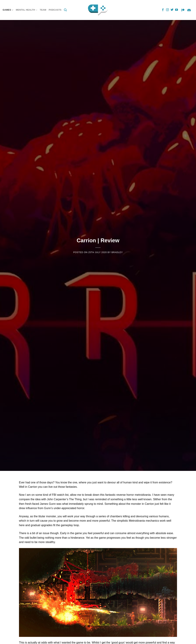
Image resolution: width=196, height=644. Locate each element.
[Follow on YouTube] (176, 10)
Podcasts (55, 10)
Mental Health (27, 10)
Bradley (117, 252)
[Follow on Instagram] (167, 10)
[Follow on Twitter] (172, 10)
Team (43, 10)
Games (8, 10)
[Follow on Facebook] (163, 10)
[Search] (65, 10)
